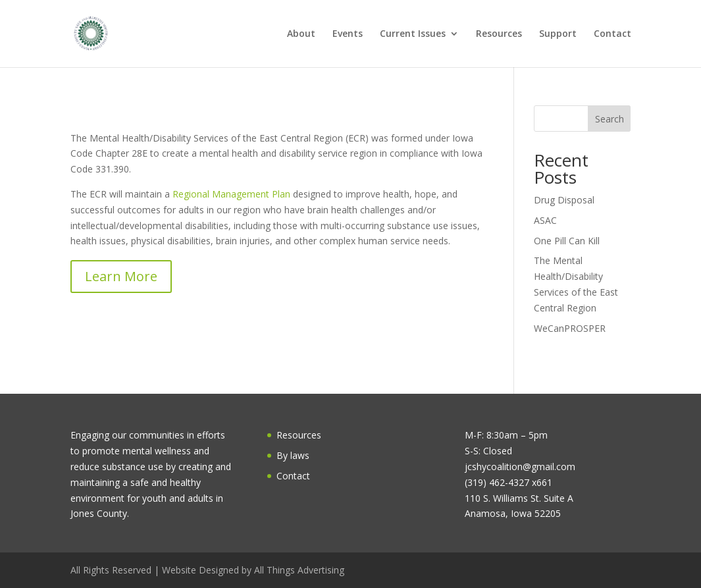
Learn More (121, 276)
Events (348, 34)
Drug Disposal (564, 200)
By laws (293, 455)
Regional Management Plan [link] (231, 194)
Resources (499, 34)
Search (610, 119)
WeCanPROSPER (570, 328)
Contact (612, 34)
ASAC (545, 220)
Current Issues (413, 34)
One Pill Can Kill (567, 241)
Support (558, 34)
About (301, 34)
